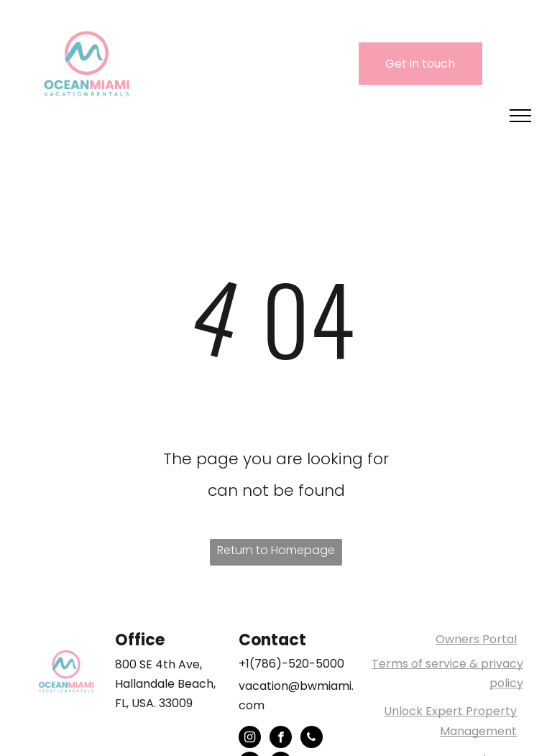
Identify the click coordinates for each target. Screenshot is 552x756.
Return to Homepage (276, 550)
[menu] (520, 116)
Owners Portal (476, 639)
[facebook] (281, 739)
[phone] (312, 739)
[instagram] (250, 739)
